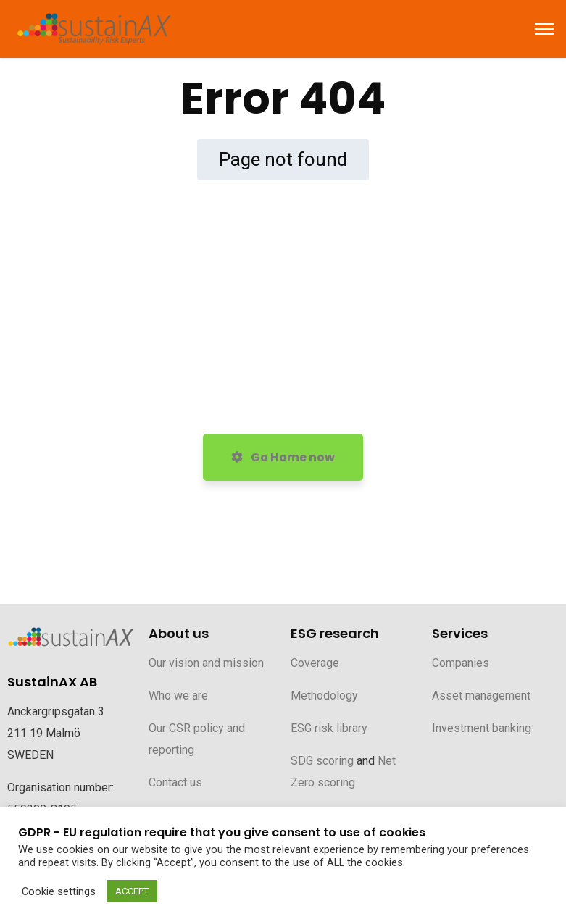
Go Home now (283, 457)
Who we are (178, 696)
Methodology (324, 696)
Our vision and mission (206, 663)
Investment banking (482, 728)
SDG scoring (322, 761)
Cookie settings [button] (59, 891)
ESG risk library (329, 728)
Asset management (481, 696)
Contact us (175, 782)
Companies (461, 663)
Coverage (315, 663)
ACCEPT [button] (132, 891)
